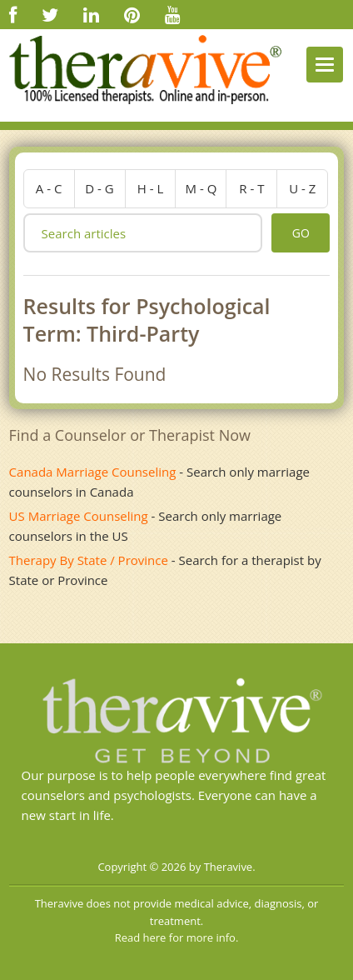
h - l (151, 188)
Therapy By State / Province (89, 560)
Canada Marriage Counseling (93, 472)
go (301, 233)
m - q (201, 188)
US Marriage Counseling (79, 516)
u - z (302, 188)
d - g (99, 188)
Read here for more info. (177, 937)
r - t (251, 188)
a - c (49, 188)
